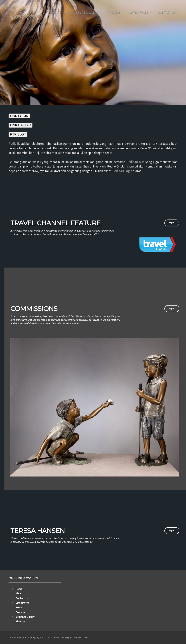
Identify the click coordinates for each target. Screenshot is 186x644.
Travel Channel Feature (55, 223)
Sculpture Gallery (84, 13)
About (55, 13)
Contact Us (167, 13)
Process (114, 13)
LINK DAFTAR (21, 125)
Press (19, 607)
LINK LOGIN (19, 116)
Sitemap (20, 621)
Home (19, 589)
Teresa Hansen (38, 531)
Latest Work (139, 13)
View (172, 223)
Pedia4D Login (122, 171)
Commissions (34, 309)
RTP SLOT (18, 134)
